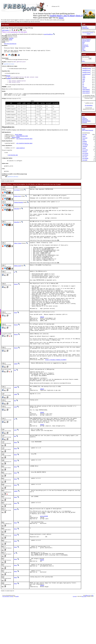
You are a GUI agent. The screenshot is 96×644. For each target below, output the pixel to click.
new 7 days (85, 157)
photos (61, 18)
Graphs (84, 129)
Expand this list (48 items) (13, 182)
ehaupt (15, 578)
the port (8, 77)
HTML (86, 642)
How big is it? (85, 45)
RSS (93, 642)
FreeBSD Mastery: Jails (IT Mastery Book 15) (66, 16)
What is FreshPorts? (86, 40)
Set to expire (85, 150)
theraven (16, 302)
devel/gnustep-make (22, 139)
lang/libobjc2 (20, 152)
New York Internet (86, 33)
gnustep (11, 40)
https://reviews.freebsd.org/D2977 (56, 392)
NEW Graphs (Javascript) (88, 130)
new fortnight (85, 158)
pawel (15, 471)
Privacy (84, 48)
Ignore (84, 140)
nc (15, 288)
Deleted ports (85, 120)
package (9, 80)
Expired (84, 148)
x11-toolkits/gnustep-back (24, 142)
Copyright (75, 643)
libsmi (84, 76)
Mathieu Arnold (17, 281)
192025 (42, 451)
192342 (42, 465)
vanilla (16, 423)
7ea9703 (11, 38)
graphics (7, 30)
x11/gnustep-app (13, 159)
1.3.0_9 (3, 30)
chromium (85, 88)
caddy (84, 79)
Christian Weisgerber (19, 208)
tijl (15, 458)
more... (84, 61)
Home (83, 117)
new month (85, 160)
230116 (42, 342)
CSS (89, 642)
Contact (84, 50)
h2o (83, 83)
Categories (84, 118)
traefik (84, 78)
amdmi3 (16, 396)
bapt (15, 403)
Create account (85, 28)
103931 (42, 605)
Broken (84, 136)
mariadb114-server (86, 72)
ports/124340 (44, 559)
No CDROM (85, 145)
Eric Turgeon (17, 195)
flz (15, 597)
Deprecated (85, 138)
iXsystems (91, 33)
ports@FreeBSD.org (48, 34)
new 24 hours (85, 153)
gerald (15, 444)
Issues (83, 42)
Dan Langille (84, 643)
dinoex (16, 483)
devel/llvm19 (16, 141)
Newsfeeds (84, 122)
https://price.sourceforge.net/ (10, 44)
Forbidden (85, 141)
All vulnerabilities (89, 105)
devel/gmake (19, 138)
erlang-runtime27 (86, 89)
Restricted (85, 143)
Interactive (85, 151)
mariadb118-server (86, 74)
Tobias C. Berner (18, 255)
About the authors (86, 41)
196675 (42, 426)
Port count (85, 135)
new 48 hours (85, 155)
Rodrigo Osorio (17, 201)
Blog (83, 49)
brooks (16, 336)
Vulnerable (85, 146)
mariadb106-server (86, 70)
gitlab (84, 81)
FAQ (83, 44)
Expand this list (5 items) (9, 65)
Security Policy (85, 46)
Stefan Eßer (17, 214)
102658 (42, 631)
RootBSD (89, 34)
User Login (85, 27)
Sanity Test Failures (86, 121)
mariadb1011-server (87, 68)
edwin (15, 550)
